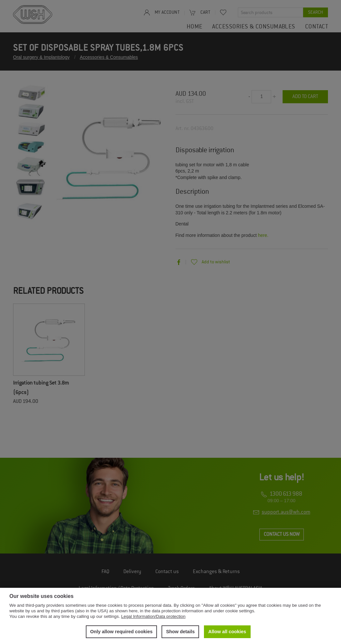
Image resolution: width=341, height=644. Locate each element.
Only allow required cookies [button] (121, 632)
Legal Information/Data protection (153, 616)
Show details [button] (180, 632)
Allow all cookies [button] (227, 632)
